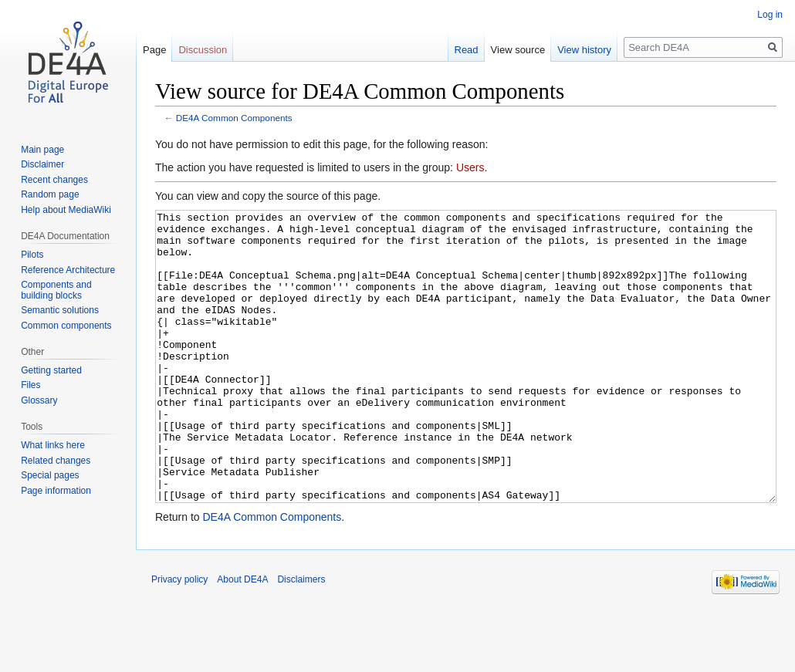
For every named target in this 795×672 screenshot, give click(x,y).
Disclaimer (42, 164)
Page (154, 50)
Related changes (56, 461)
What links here (53, 445)
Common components (66, 326)
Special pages (50, 475)
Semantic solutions (60, 310)
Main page (42, 150)
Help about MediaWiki (66, 210)
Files (30, 385)
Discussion (203, 50)
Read (467, 50)
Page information (56, 491)
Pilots (32, 255)
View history (584, 50)
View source (518, 50)
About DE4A (242, 637)
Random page (50, 194)
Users (470, 167)
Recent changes (54, 180)
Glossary (39, 400)
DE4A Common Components (234, 118)
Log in (770, 15)
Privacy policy (179, 637)
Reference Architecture (68, 270)
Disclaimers (301, 637)
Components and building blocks (56, 290)
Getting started (51, 370)
